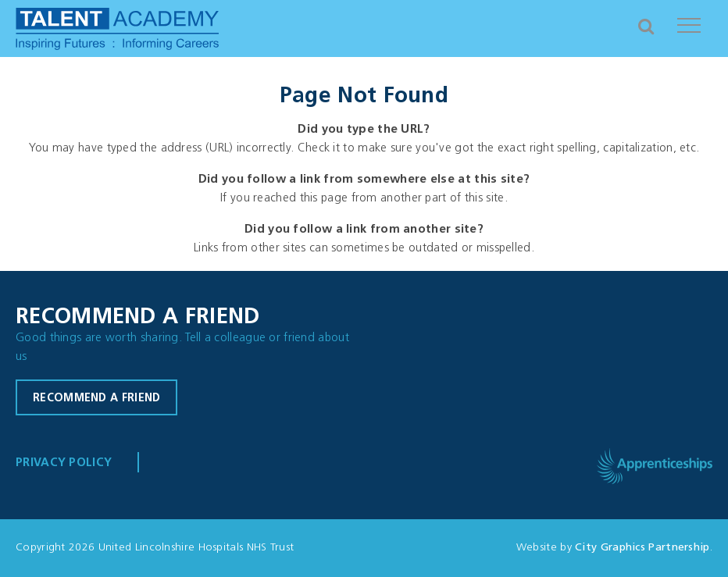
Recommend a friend (96, 399)
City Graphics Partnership (642, 548)
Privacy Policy (64, 463)
